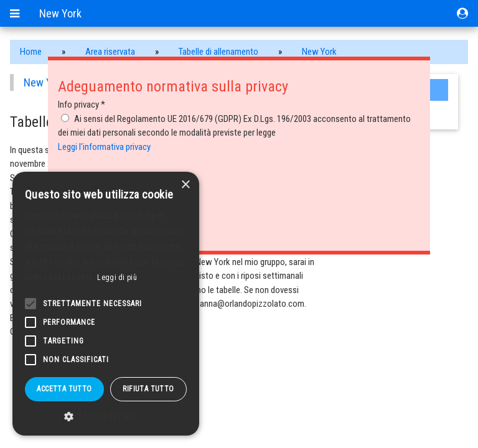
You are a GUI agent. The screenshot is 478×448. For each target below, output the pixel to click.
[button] (106, 417)
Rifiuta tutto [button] (148, 389)
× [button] (185, 185)
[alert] (106, 304)
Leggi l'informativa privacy (104, 147)
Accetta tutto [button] (64, 389)
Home (31, 52)
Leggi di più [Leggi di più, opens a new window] (117, 278)
